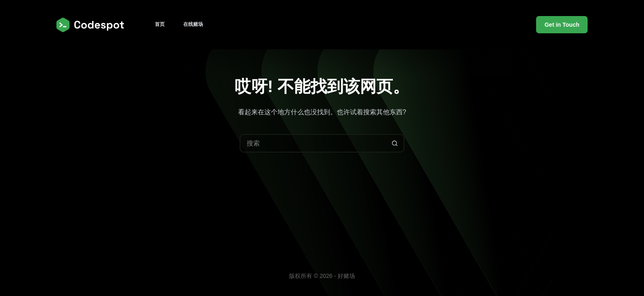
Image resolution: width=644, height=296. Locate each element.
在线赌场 (193, 24)
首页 (160, 24)
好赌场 (346, 276)
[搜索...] (313, 143)
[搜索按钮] (395, 143)
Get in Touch (562, 25)
